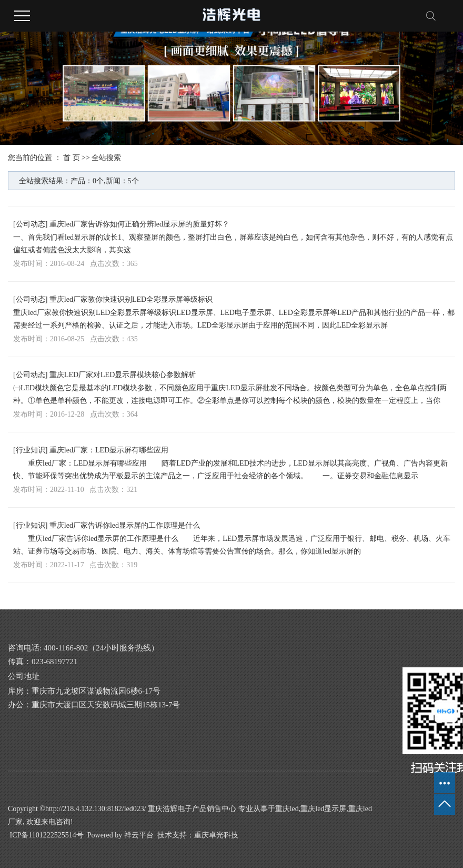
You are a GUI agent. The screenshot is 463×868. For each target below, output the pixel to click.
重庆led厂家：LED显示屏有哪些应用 (109, 450)
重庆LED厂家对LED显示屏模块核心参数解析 (123, 375)
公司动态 (31, 224)
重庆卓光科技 (216, 835)
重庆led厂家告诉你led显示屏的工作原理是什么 (125, 525)
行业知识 (31, 450)
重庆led (287, 809)
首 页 (72, 158)
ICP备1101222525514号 (47, 835)
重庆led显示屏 (323, 809)
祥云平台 (139, 835)
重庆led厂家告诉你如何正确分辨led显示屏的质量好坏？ (139, 224)
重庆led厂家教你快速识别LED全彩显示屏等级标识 (131, 299)
